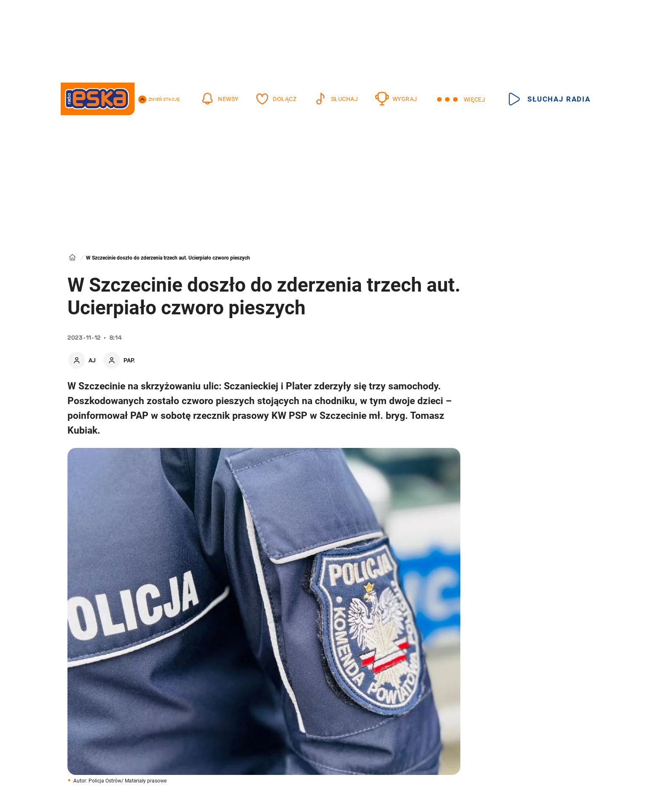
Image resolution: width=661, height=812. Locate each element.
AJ (92, 360)
